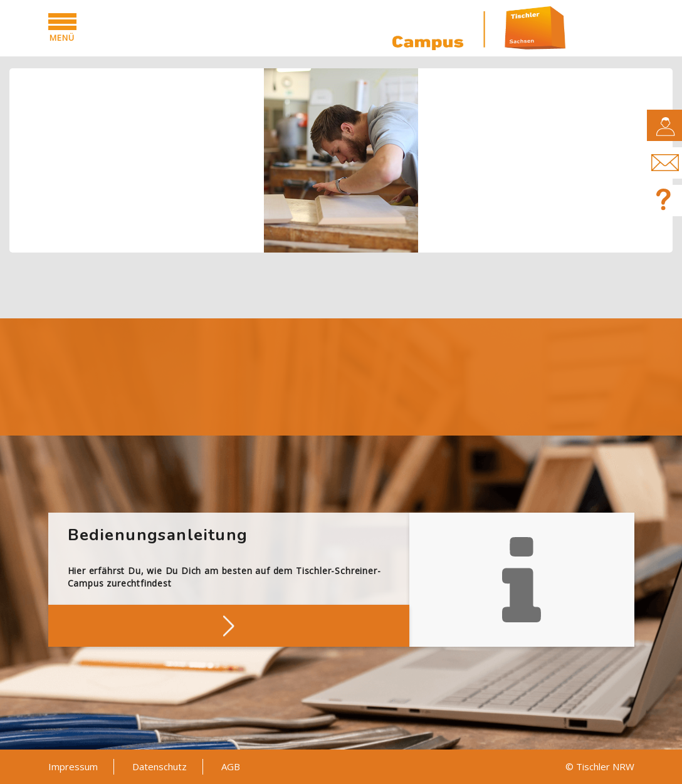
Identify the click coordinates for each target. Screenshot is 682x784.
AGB (231, 766)
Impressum (73, 766)
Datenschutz (160, 766)
